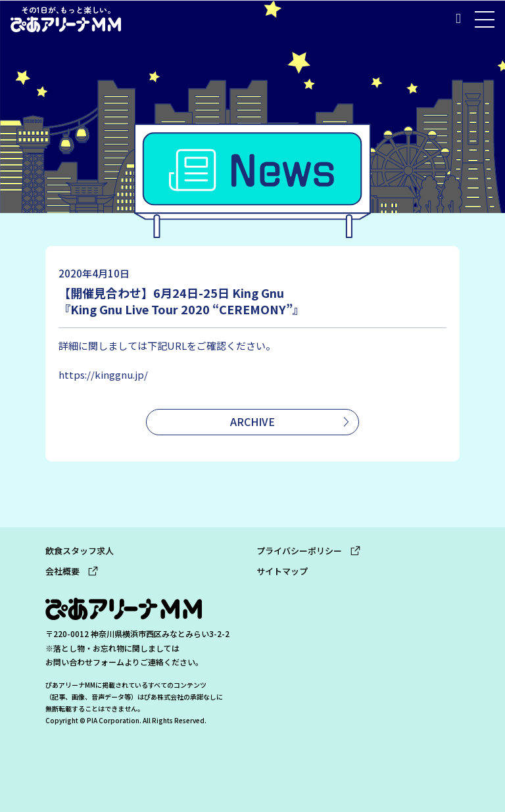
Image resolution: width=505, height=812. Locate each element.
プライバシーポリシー (308, 551)
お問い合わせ (69, 662)
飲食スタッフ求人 (80, 551)
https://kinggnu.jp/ (103, 374)
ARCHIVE (252, 421)
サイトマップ (282, 571)
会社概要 (72, 571)
